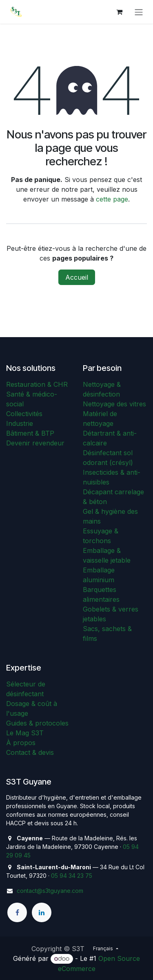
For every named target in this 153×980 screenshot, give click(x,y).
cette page (112, 199)
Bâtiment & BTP (30, 433)
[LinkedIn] (42, 912)
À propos (21, 743)
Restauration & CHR (37, 384)
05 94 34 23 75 (72, 876)
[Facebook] (17, 912)
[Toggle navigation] (139, 12)
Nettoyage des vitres (114, 404)
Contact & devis (30, 752)
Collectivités (24, 414)
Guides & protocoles (37, 723)
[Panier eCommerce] (119, 12)
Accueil (77, 277)
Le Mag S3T (25, 733)
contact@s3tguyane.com (50, 891)
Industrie (20, 423)
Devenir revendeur (35, 443)
